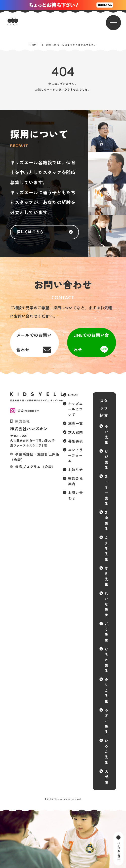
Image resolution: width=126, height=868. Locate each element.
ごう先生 (107, 632)
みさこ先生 (107, 721)
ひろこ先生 (107, 751)
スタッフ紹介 (104, 408)
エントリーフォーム (75, 455)
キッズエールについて (75, 409)
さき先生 (107, 576)
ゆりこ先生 (107, 690)
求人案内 (75, 432)
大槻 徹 (107, 777)
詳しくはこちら (30, 232)
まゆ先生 (107, 520)
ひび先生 (107, 459)
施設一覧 (75, 423)
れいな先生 (107, 604)
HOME (73, 395)
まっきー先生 (107, 490)
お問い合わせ (75, 495)
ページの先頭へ (118, 851)
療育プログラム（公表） (35, 467)
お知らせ (75, 470)
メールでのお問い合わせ (34, 342)
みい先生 (107, 434)
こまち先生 (107, 548)
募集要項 (75, 441)
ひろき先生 (107, 660)
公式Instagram (29, 411)
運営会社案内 (75, 481)
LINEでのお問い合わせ (91, 342)
